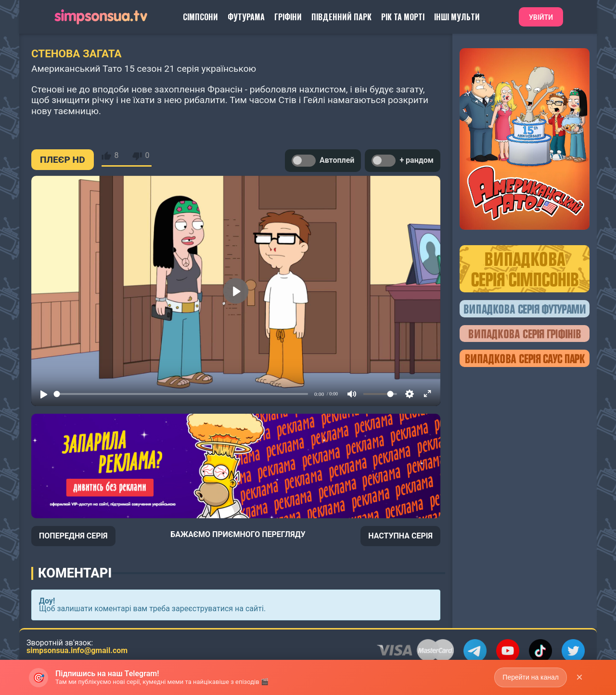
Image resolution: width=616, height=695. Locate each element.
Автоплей (323, 161)
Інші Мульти (457, 17)
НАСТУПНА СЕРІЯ (400, 536)
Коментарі (75, 573)
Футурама (246, 17)
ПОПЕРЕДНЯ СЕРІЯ (73, 536)
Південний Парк (341, 17)
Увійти (541, 17)
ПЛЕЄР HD (63, 160)
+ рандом (403, 161)
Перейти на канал (531, 677)
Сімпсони (200, 17)
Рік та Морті (403, 17)
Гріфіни (288, 17)
